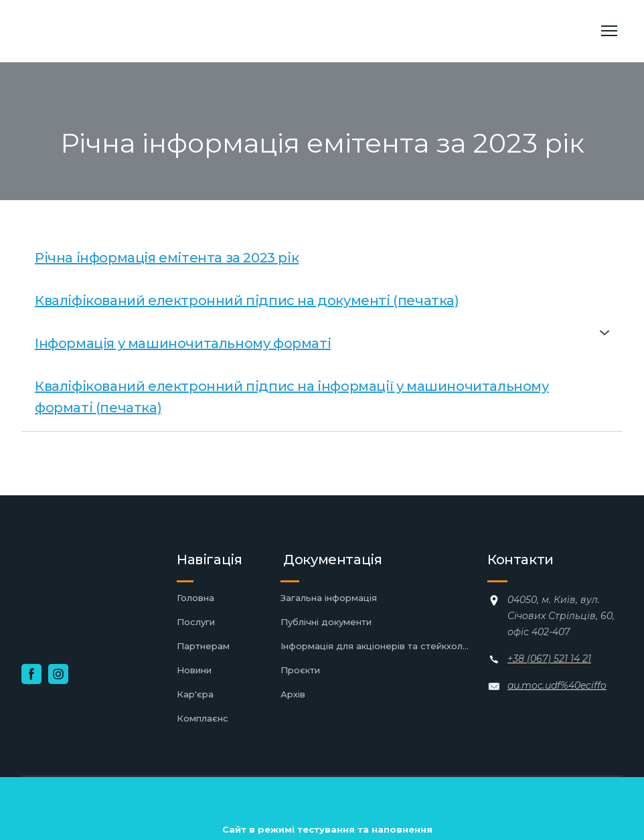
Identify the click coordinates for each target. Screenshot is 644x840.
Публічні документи (326, 622)
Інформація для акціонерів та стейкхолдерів (377, 646)
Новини (194, 670)
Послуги (196, 622)
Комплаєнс (203, 718)
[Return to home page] (117, 31)
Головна (195, 598)
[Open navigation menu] (609, 31)
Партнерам (203, 646)
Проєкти (300, 670)
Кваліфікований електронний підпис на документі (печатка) (247, 301)
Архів (293, 694)
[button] (322, 333)
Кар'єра (195, 694)
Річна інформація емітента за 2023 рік (167, 258)
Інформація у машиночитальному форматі (183, 343)
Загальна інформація (329, 598)
